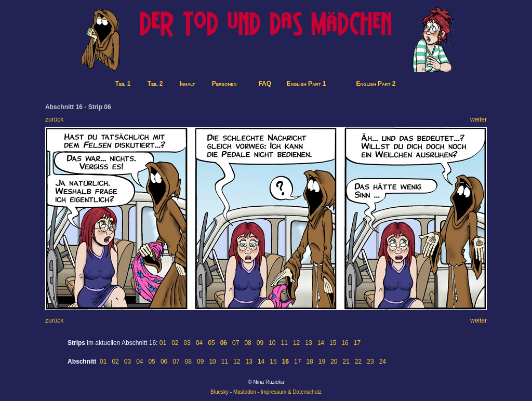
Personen (224, 84)
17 (357, 343)
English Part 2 (376, 84)
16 (345, 343)
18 (309, 362)
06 (164, 362)
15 (333, 343)
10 (272, 343)
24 (383, 362)
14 (321, 343)
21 (346, 362)
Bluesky (220, 392)
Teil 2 (155, 84)
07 (236, 343)
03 (187, 343)
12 (296, 343)
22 (358, 362)
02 (175, 343)
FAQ (265, 84)
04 (199, 343)
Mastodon (245, 392)
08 (248, 343)
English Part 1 (306, 84)
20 (334, 362)
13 (308, 343)
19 (322, 362)
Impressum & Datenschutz (291, 392)
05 (211, 343)
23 (370, 362)
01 (163, 343)
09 (260, 343)
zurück (54, 119)
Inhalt (188, 84)
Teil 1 (123, 84)
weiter (478, 119)
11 (284, 343)
